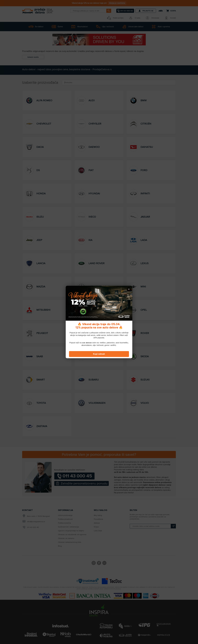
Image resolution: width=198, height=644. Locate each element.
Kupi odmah (99, 354)
